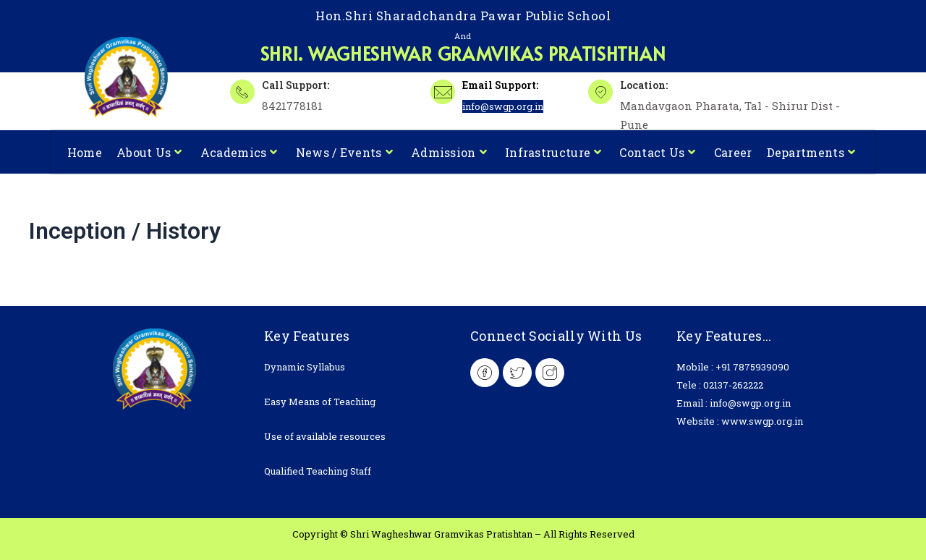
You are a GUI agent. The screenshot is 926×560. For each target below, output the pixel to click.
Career (733, 152)
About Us (149, 152)
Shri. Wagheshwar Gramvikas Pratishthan (463, 52)
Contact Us (657, 152)
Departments (811, 152)
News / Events (344, 152)
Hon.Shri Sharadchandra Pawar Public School (463, 15)
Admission (449, 152)
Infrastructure (553, 152)
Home (85, 152)
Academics (239, 152)
